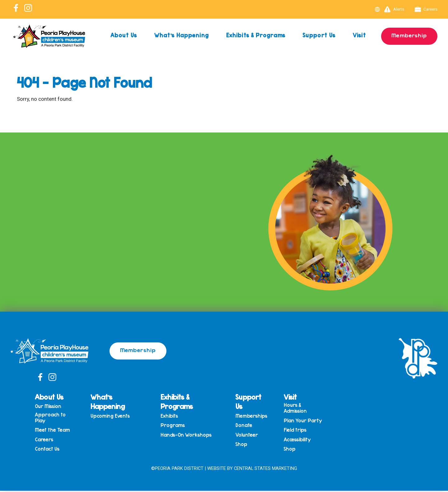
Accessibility (298, 440)
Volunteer (247, 435)
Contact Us (49, 450)
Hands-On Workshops (187, 435)
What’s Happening (181, 35)
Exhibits (170, 416)
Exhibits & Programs (255, 35)
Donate (245, 426)
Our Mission (50, 407)
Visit (359, 35)
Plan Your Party (303, 421)
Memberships (252, 416)
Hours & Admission (296, 408)
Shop (242, 445)
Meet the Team (55, 431)
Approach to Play (52, 418)
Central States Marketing (266, 469)
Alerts (393, 9)
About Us (123, 35)
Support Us (318, 35)
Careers (426, 9)
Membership (409, 35)
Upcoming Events (112, 416)
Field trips (295, 431)
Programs (174, 426)
